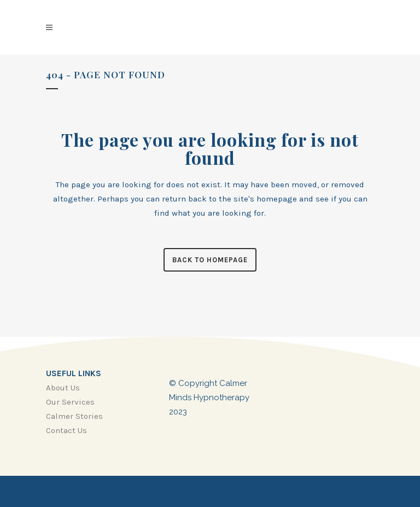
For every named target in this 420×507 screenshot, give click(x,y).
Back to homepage (210, 260)
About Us (63, 388)
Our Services (70, 402)
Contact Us (66, 430)
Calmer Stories (74, 416)
